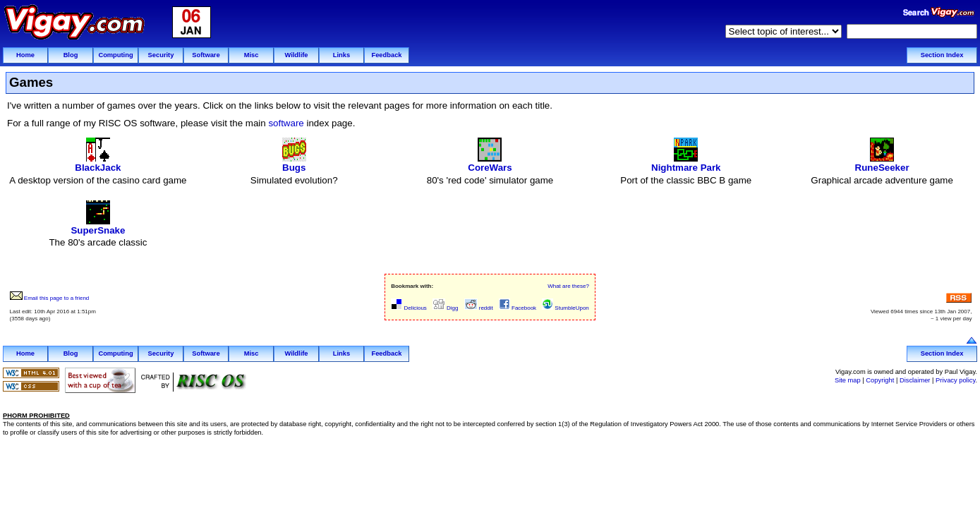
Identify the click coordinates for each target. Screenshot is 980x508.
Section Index (942, 55)
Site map (848, 380)
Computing (115, 55)
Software (206, 55)
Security (161, 55)
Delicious (409, 308)
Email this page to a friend (50, 298)
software (286, 123)
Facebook (518, 308)
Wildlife (296, 55)
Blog (71, 55)
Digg (446, 308)
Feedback (386, 55)
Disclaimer (915, 380)
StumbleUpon (565, 308)
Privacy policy (955, 380)
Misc (252, 55)
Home (25, 55)
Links (341, 55)
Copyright (880, 380)
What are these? (568, 286)
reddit (479, 308)
